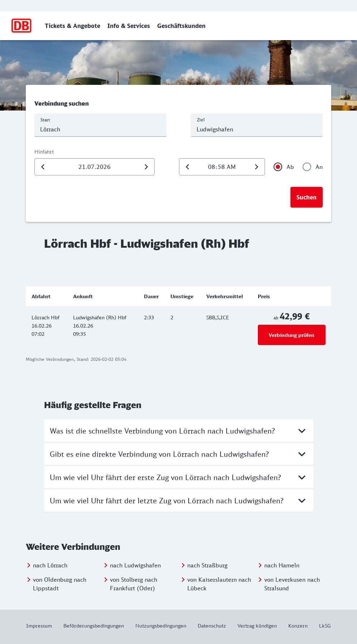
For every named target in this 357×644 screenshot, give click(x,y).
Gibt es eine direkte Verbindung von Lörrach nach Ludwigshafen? (179, 454)
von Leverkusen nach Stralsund (292, 584)
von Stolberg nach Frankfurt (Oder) (134, 584)
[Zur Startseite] (22, 26)
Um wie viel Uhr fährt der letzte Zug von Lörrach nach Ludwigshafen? (179, 500)
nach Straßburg (207, 565)
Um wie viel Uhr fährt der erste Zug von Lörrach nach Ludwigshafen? (179, 477)
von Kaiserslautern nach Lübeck (219, 584)
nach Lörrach (50, 565)
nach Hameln (282, 565)
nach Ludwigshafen (135, 565)
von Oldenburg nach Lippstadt (60, 584)
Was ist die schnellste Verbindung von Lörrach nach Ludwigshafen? (179, 431)
